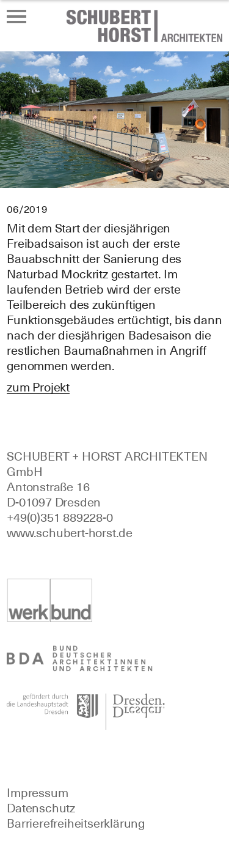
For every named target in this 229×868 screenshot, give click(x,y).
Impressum (37, 793)
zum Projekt (38, 387)
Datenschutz (41, 808)
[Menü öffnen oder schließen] (16, 17)
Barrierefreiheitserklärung (76, 823)
